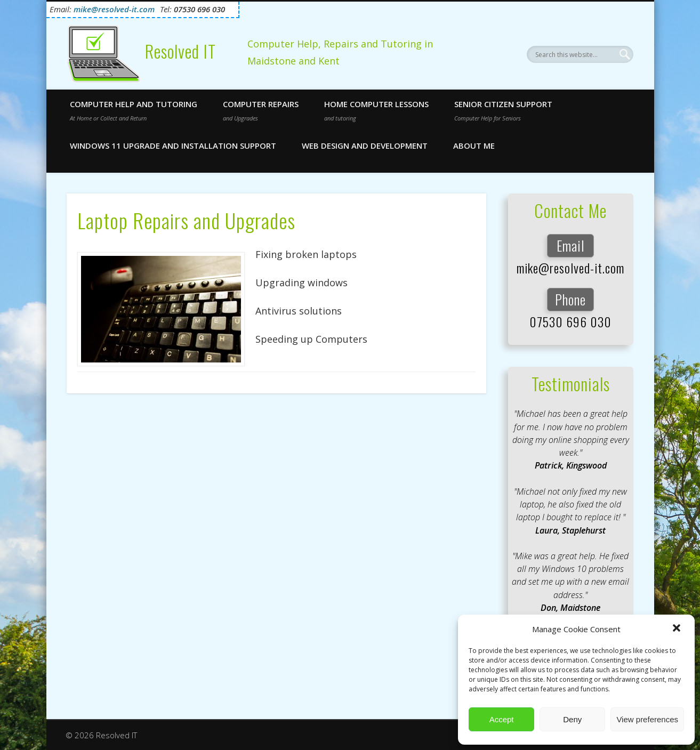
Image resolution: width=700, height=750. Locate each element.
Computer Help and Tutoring (134, 110)
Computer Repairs (261, 110)
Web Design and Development (365, 146)
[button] (678, 629)
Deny (572, 719)
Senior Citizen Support (503, 110)
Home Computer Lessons (376, 110)
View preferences (647, 719)
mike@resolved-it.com (570, 268)
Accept (502, 719)
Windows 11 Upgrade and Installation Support (173, 146)
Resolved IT (180, 51)
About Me (474, 146)
